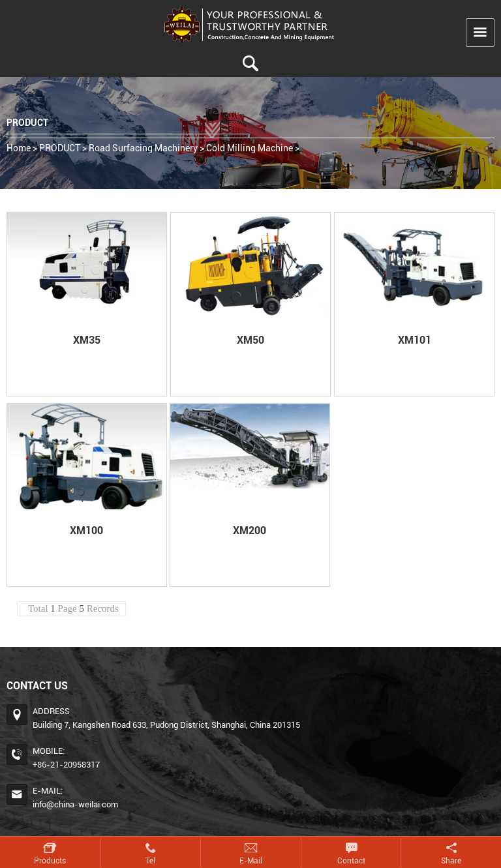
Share (451, 861)
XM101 (415, 340)
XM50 (250, 340)
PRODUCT (60, 148)
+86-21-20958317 (66, 765)
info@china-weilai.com (75, 804)
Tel (150, 861)
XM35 (87, 340)
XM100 (86, 531)
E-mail (251, 861)
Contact (351, 861)
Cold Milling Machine (250, 148)
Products (50, 861)
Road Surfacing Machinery (143, 148)
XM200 (250, 531)
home (19, 148)
